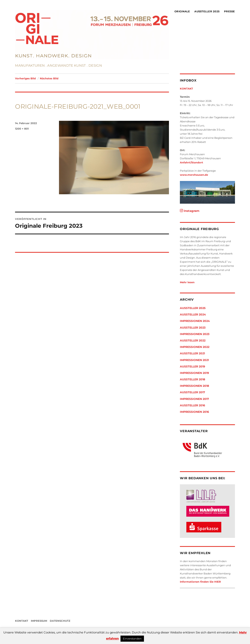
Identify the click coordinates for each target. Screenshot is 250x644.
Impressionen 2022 (195, 347)
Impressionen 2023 (195, 334)
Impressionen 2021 (194, 360)
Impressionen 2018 (194, 386)
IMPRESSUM (39, 621)
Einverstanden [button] (132, 639)
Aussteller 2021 (192, 353)
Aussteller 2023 (193, 328)
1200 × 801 (22, 129)
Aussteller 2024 (193, 314)
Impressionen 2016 (194, 412)
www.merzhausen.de (194, 175)
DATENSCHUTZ (60, 621)
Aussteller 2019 (192, 366)
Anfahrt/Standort (192, 162)
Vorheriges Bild (25, 78)
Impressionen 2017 (194, 399)
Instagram (190, 211)
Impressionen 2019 (194, 373)
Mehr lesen (187, 282)
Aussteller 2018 (192, 379)
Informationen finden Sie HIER (200, 582)
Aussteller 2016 (192, 405)
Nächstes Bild (49, 78)
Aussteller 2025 (207, 11)
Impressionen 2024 (195, 321)
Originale (182, 11)
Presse (229, 11)
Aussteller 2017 (192, 392)
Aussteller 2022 (193, 340)
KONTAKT (186, 89)
